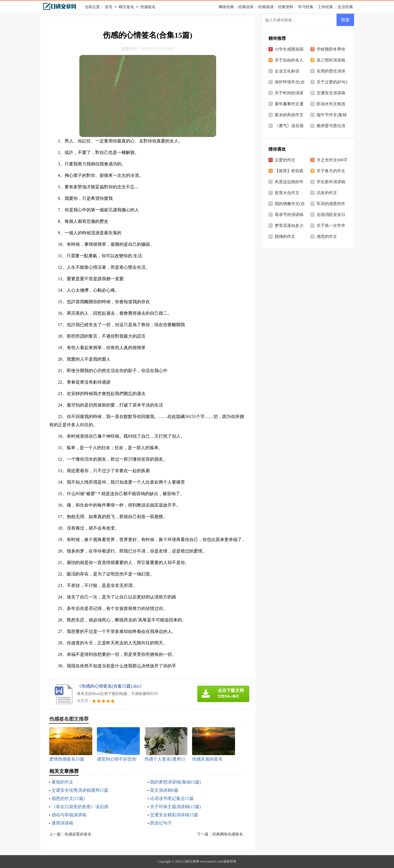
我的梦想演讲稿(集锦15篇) (176, 782)
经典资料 (286, 7)
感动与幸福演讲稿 (69, 815)
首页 (109, 7)
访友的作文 (327, 193)
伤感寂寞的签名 (78, 834)
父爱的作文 (285, 160)
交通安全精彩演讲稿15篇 (174, 815)
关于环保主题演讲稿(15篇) (176, 807)
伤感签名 (148, 7)
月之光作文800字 (332, 160)
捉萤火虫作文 (287, 193)
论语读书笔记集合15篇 (172, 798)
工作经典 (325, 7)
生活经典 (345, 7)
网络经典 (226, 7)
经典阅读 (266, 7)
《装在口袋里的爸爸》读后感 (80, 807)
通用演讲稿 (62, 823)
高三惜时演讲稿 (331, 60)
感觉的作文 (327, 236)
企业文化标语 (287, 71)
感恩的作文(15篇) (68, 798)
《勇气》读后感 (289, 126)
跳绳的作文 (285, 236)
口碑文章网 (191, 861)
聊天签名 (126, 7)
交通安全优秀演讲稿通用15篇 (80, 790)
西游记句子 (161, 823)
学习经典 (306, 7)
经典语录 (246, 7)
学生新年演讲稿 (331, 182)
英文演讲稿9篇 (164, 790)
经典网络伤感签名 (228, 834)
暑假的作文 (62, 782)
